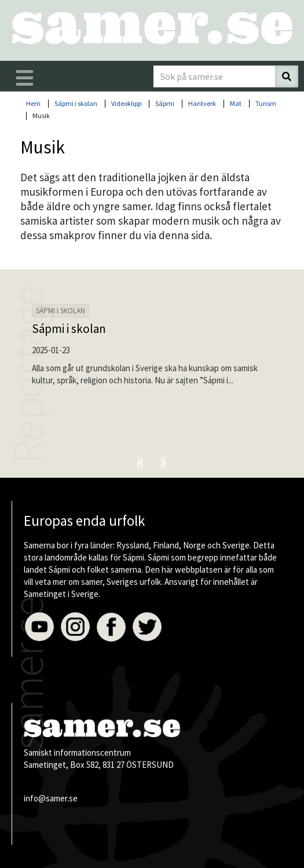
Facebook (111, 627)
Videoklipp (126, 103)
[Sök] (287, 76)
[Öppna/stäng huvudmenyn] (25, 78)
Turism (266, 103)
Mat (236, 103)
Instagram (75, 627)
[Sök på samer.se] (214, 76)
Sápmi (165, 103)
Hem (33, 103)
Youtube (39, 627)
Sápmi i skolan (76, 103)
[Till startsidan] (152, 28)
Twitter (147, 627)
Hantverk (202, 103)
